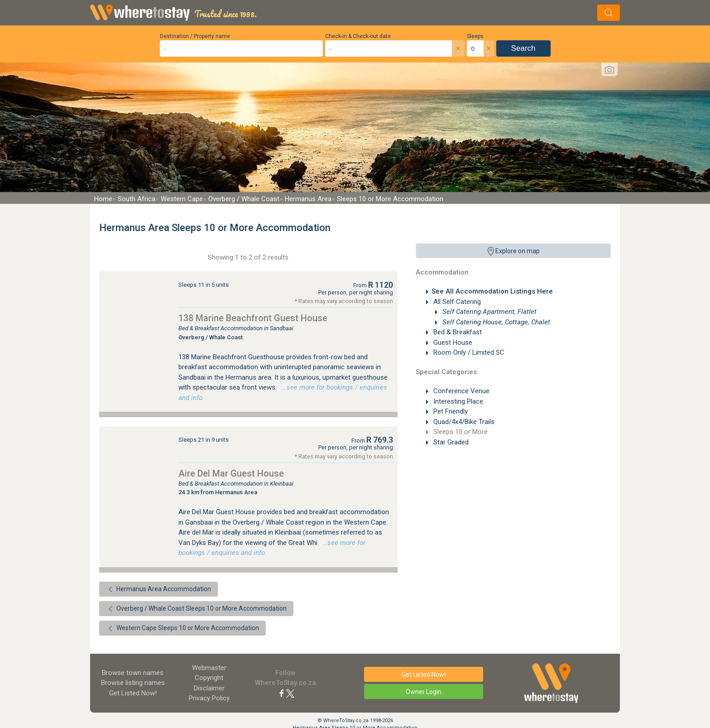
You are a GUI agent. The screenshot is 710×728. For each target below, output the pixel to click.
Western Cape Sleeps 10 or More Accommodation (182, 628)
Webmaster (209, 668)
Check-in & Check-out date (358, 36)
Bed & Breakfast (457, 332)
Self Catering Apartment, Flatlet (489, 312)
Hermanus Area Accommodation (158, 589)
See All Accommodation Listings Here (492, 291)
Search (523, 48)
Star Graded (450, 442)
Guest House (452, 342)
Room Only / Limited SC (468, 352)
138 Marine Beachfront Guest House (253, 318)
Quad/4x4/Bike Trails (463, 422)
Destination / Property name (195, 36)
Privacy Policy (209, 698)
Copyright (209, 678)
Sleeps (475, 36)
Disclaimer (209, 688)
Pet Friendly (450, 411)
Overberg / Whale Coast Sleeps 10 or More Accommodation (196, 609)
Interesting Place (457, 401)
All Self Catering (456, 302)
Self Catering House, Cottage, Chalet (495, 322)
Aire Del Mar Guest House (231, 473)
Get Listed (133, 693)
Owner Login (424, 692)
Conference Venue (461, 391)
